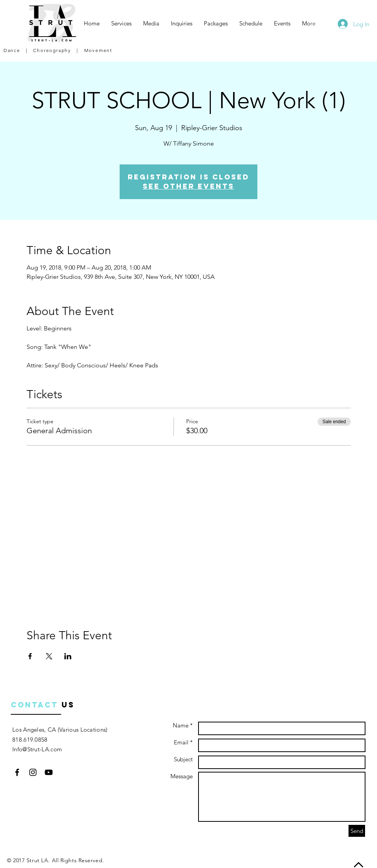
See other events (188, 186)
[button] (121, 23)
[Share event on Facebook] (30, 656)
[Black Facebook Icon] (17, 772)
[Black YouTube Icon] (49, 772)
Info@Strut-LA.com (37, 749)
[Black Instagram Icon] (33, 772)
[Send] (357, 831)
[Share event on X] (49, 656)
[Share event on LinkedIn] (68, 656)
